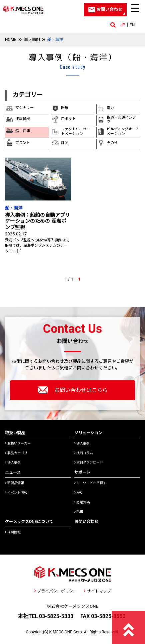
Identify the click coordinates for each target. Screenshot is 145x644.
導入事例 (32, 40)
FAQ (78, 493)
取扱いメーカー (18, 443)
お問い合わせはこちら (73, 390)
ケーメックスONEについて (29, 522)
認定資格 (82, 502)
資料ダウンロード (89, 462)
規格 (79, 512)
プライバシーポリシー (56, 591)
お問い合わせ (86, 522)
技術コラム (84, 453)
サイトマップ (97, 591)
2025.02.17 (16, 234)
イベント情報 (16, 493)
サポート (82, 472)
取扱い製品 (15, 433)
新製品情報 (14, 483)
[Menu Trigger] (135, 8)
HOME (11, 40)
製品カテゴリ (16, 453)
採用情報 (13, 532)
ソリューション (88, 433)
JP (123, 25)
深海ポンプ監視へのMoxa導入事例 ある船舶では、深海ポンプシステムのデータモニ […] (37, 246)
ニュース (13, 472)
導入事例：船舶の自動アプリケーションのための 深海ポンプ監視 (37, 221)
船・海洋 (14, 208)
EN (132, 25)
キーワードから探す (90, 483)
